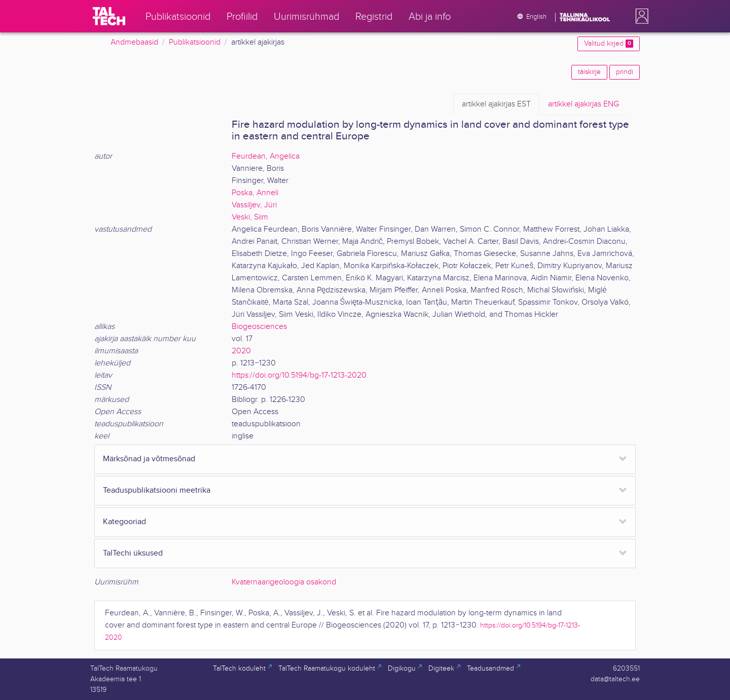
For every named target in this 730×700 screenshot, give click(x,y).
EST (496, 104)
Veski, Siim (250, 217)
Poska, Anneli (255, 193)
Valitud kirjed (609, 44)
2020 (241, 351)
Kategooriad (124, 522)
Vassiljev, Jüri (254, 205)
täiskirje (589, 72)
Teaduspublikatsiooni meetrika (157, 490)
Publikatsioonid (195, 42)
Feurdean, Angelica (266, 156)
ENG (583, 104)
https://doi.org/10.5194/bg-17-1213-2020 (299, 375)
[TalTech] (109, 16)
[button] (640, 16)
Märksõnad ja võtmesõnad (149, 459)
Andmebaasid (134, 42)
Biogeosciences (259, 327)
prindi (625, 72)
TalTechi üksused (133, 553)
